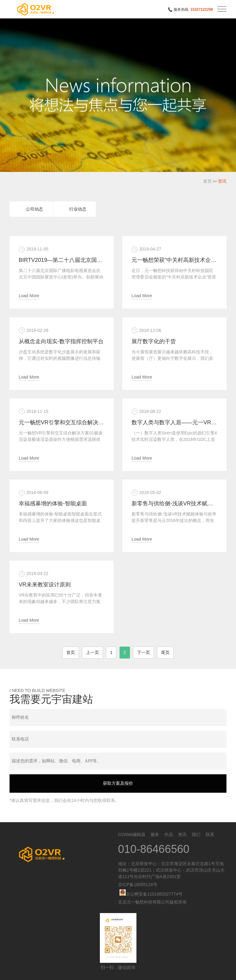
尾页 (165, 652)
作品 (169, 834)
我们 (196, 834)
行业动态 (78, 209)
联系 (210, 834)
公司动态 (34, 209)
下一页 (144, 652)
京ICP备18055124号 (138, 885)
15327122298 (202, 10)
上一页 (92, 652)
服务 (155, 834)
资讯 (222, 181)
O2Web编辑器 (132, 834)
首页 (207, 181)
